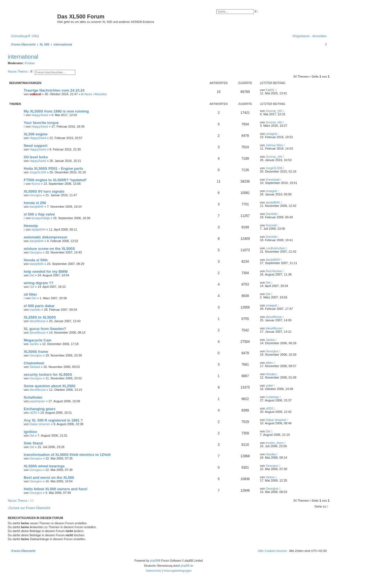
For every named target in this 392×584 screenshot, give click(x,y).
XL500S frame (36, 352)
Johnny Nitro (274, 145)
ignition (30, 432)
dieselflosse (38, 321)
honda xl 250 (35, 203)
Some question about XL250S (50, 386)
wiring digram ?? (39, 283)
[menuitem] (35, 36)
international (23, 57)
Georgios (36, 195)
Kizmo (36, 184)
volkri (269, 386)
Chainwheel (34, 363)
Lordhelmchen (276, 248)
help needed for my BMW (46, 271)
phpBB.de (187, 566)
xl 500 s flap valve (39, 214)
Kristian (30, 63)
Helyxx (270, 477)
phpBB (154, 561)
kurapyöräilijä (41, 218)
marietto (35, 310)
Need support (36, 146)
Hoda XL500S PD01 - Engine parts (53, 168)
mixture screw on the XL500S (49, 249)
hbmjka (271, 374)
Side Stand (33, 443)
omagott (271, 134)
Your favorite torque (41, 123)
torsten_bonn (275, 443)
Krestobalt (273, 179)
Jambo (34, 344)
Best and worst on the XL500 (49, 478)
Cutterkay (272, 397)
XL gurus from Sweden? (45, 329)
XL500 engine (36, 134)
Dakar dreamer (40, 424)
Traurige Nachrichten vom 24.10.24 (54, 90)
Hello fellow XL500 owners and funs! (56, 489)
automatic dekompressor (46, 237)
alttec (269, 363)
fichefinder (33, 397)
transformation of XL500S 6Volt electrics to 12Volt (67, 455)
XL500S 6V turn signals (44, 191)
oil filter (30, 294)
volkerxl (35, 94)
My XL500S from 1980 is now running (56, 111)
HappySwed (40, 115)
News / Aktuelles (96, 94)
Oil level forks (36, 157)
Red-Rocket (274, 271)
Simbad (35, 367)
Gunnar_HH (274, 111)
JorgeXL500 (38, 172)
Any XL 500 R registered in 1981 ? (53, 420)
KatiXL (270, 90)
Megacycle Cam (38, 340)
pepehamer (37, 401)
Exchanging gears (40, 409)
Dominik (271, 214)
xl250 (33, 413)
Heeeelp (31, 226)
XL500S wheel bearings (44, 466)
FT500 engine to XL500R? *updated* (55, 180)
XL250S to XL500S (40, 317)
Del (32, 275)
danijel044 (37, 207)
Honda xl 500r (36, 260)
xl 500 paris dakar (39, 306)
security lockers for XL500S (48, 374)
